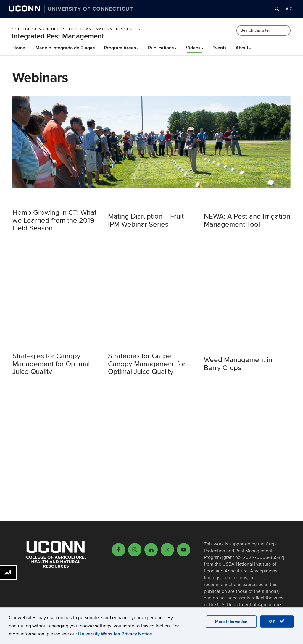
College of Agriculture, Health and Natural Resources (76, 29)
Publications (162, 48)
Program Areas (121, 48)
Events (220, 48)
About (243, 48)
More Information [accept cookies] (231, 622)
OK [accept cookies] (277, 621)
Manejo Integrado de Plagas (65, 48)
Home (19, 48)
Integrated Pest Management (58, 36)
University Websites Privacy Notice (115, 634)
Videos (195, 48)
